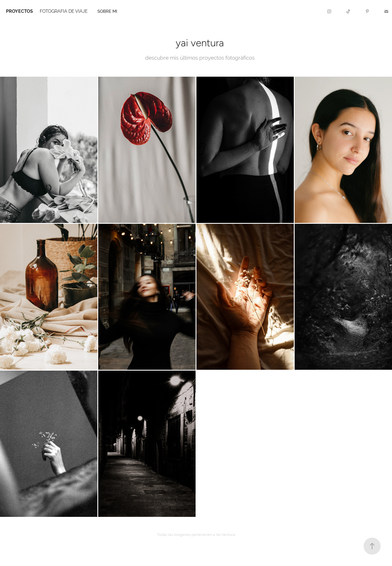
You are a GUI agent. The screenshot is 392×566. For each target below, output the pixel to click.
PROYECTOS (19, 11)
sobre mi (107, 11)
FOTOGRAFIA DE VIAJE (64, 11)
